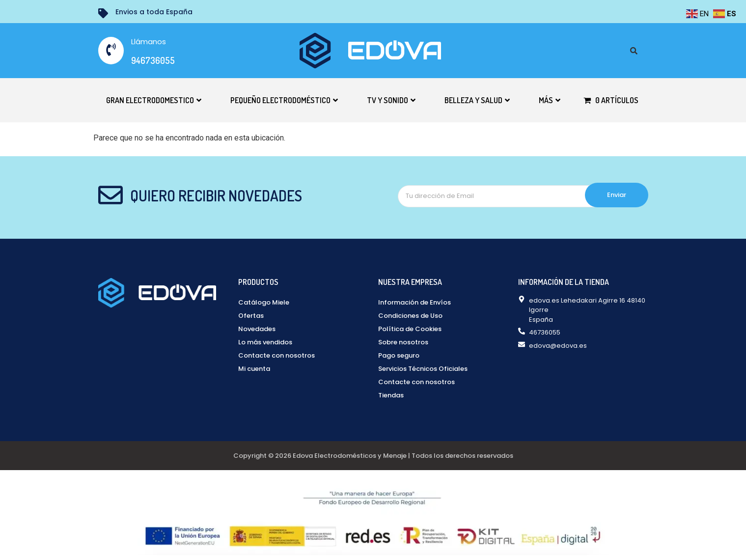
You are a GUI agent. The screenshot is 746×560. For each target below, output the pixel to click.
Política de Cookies (410, 329)
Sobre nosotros (403, 342)
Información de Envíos (414, 302)
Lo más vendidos (265, 342)
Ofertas (251, 316)
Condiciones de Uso (410, 316)
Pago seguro (399, 355)
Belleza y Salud (477, 100)
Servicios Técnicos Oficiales (423, 369)
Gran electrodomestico (154, 100)
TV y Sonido (391, 100)
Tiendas (391, 395)
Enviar (617, 195)
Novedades (257, 329)
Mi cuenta (254, 369)
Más (550, 100)
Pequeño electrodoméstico (284, 100)
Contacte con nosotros (276, 355)
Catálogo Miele (264, 302)
